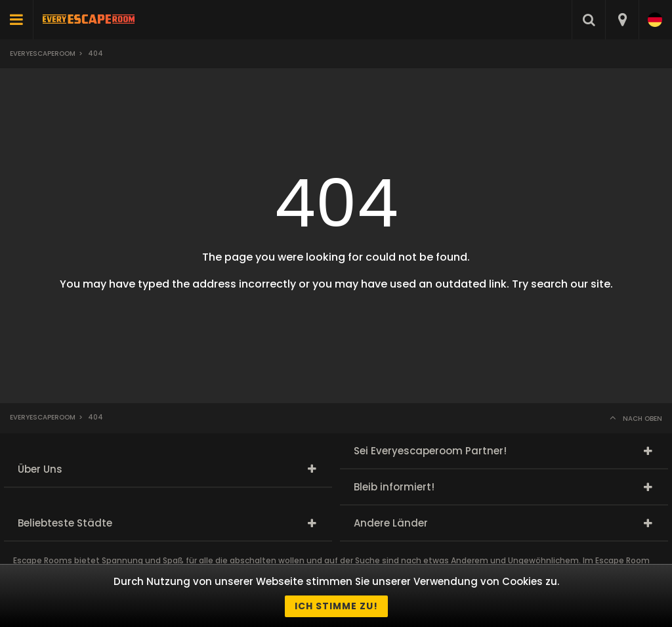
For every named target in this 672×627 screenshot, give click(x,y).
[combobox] (622, 20)
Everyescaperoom (43, 54)
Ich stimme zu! (336, 606)
